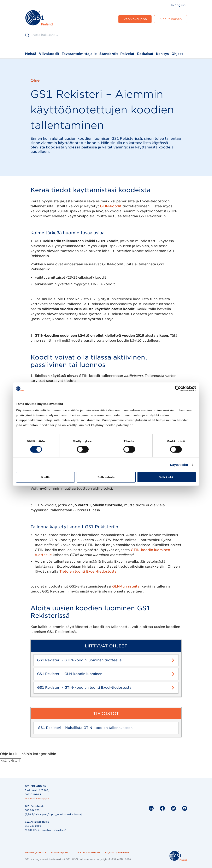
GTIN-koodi (45, 389)
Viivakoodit (49, 54)
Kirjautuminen (171, 19)
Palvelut (127, 54)
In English (178, 5)
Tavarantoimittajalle (79, 54)
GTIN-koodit (111, 206)
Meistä (31, 54)
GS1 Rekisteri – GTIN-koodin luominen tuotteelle (79, 660)
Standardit (109, 54)
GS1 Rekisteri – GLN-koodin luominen (70, 674)
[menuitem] (178, 5)
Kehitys (162, 54)
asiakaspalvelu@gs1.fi (38, 799)
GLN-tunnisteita (126, 586)
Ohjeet (177, 54)
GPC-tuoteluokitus (51, 396)
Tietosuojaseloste (36, 852)
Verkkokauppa (135, 19)
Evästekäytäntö (61, 852)
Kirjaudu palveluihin (117, 852)
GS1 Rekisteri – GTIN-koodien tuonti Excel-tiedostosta (84, 688)
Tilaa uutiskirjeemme (88, 852)
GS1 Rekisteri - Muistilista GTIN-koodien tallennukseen (85, 728)
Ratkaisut (145, 54)
